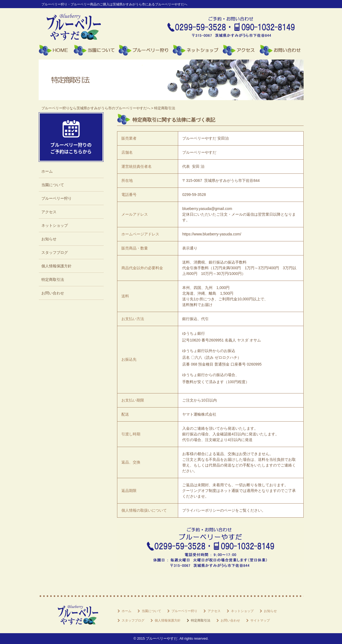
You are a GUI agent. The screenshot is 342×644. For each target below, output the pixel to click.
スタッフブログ (55, 252)
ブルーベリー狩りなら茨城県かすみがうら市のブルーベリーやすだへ (96, 108)
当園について (96, 50)
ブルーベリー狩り (145, 50)
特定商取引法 (53, 280)
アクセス (241, 50)
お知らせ (49, 239)
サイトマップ (260, 620)
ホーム (56, 50)
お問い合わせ (282, 50)
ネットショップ (197, 50)
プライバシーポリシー (201, 510)
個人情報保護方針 (57, 266)
